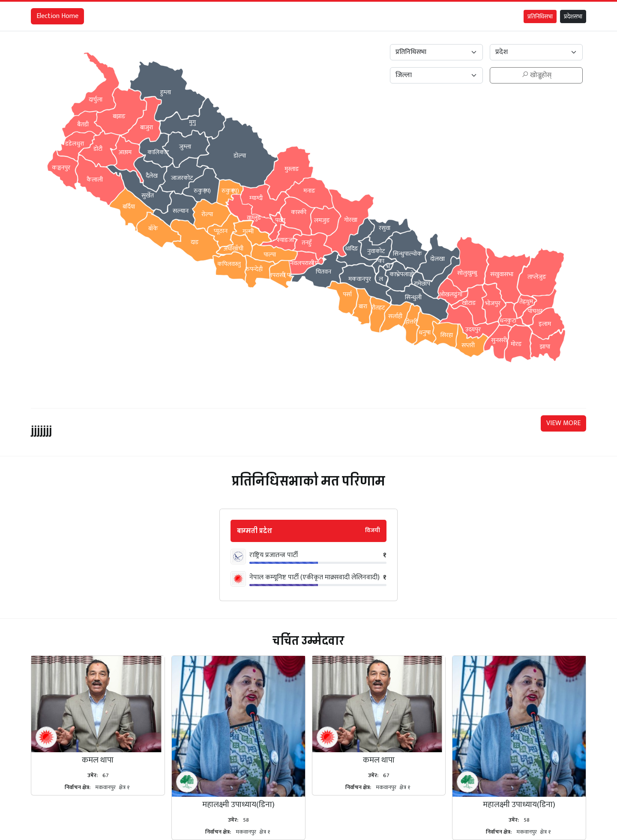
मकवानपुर (105, 787)
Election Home (57, 16)
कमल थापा (98, 760)
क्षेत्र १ (124, 787)
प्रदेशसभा (573, 16)
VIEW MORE (563, 423)
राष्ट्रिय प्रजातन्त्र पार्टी (274, 555)
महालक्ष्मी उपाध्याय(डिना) (238, 804)
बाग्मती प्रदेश (255, 531)
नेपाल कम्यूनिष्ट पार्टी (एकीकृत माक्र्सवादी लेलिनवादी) (314, 578)
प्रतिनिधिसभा (540, 16)
